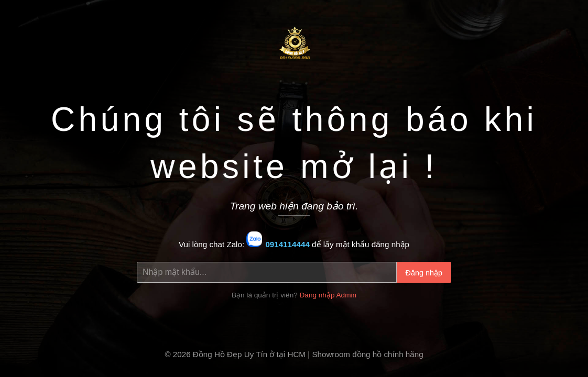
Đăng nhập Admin (328, 295)
